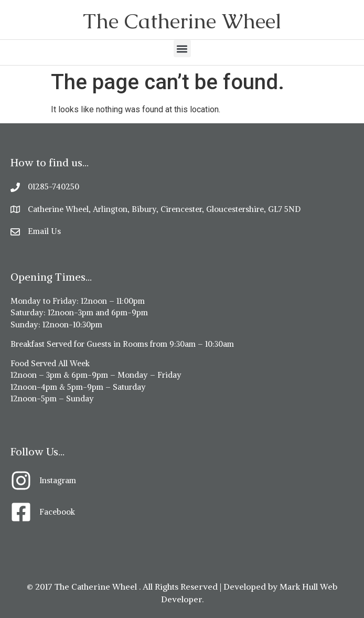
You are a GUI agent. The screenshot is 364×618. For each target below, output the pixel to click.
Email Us (44, 231)
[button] (182, 49)
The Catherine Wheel (182, 21)
